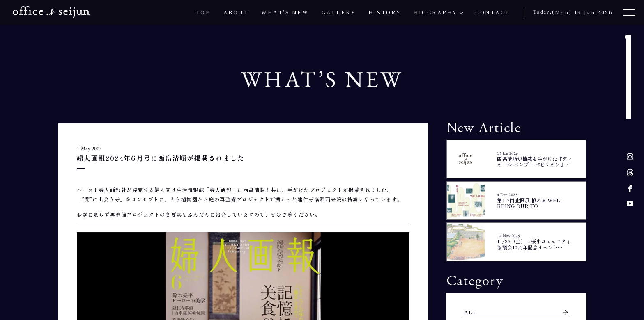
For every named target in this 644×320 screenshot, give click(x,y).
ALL (471, 312)
